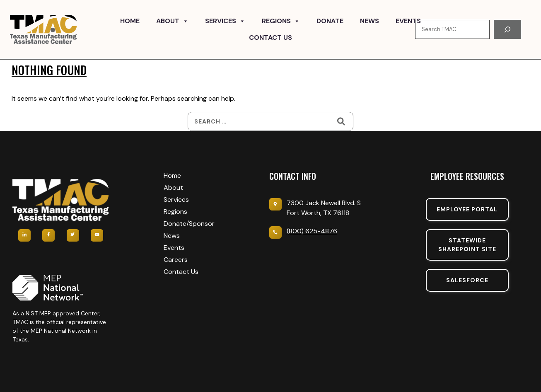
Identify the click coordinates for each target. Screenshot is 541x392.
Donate (330, 21)
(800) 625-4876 (312, 231)
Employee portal (467, 209)
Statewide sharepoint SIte (467, 245)
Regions (281, 21)
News (370, 21)
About (172, 21)
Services (225, 21)
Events (408, 21)
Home (130, 21)
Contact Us (270, 38)
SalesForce (467, 280)
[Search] (507, 29)
